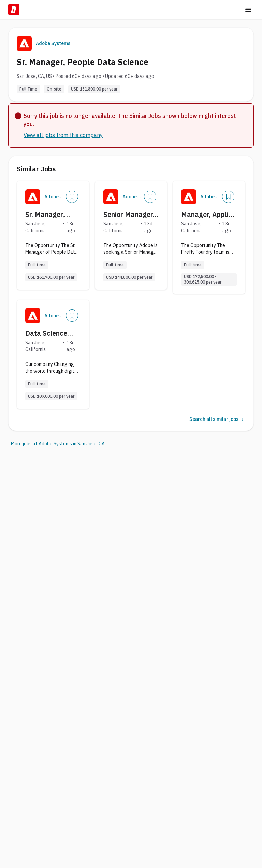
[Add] (72, 197)
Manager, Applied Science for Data (209, 215)
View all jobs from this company (63, 135)
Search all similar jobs (217, 419)
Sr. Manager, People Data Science (45, 215)
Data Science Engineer (46, 333)
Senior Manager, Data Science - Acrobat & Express (129, 215)
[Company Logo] (33, 197)
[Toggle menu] (248, 10)
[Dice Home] (14, 10)
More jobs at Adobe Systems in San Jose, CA (58, 444)
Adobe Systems (53, 43)
